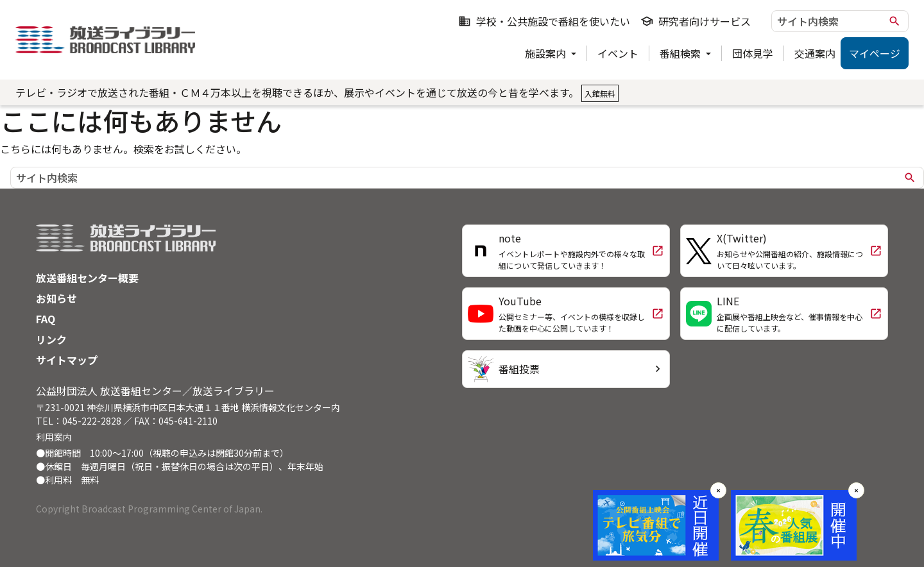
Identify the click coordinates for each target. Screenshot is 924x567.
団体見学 (753, 53)
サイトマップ (67, 360)
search (894, 21)
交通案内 (815, 53)
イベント (618, 53)
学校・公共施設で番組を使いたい (544, 21)
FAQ (46, 319)
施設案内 (547, 53)
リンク (51, 339)
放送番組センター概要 (87, 278)
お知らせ (56, 298)
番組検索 (681, 53)
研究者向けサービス (696, 21)
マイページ (875, 53)
